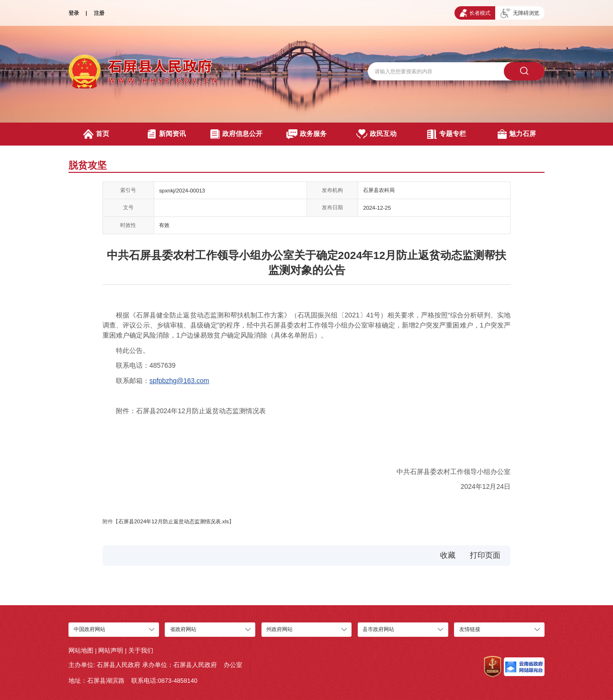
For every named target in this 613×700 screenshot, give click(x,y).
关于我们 (141, 650)
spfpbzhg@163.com (179, 381)
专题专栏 (447, 134)
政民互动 (376, 134)
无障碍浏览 (520, 13)
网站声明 (111, 650)
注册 (99, 13)
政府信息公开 (236, 134)
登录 (74, 13)
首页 (96, 134)
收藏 (448, 555)
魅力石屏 (517, 134)
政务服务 (306, 134)
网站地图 (81, 650)
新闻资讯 (166, 134)
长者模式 (475, 13)
